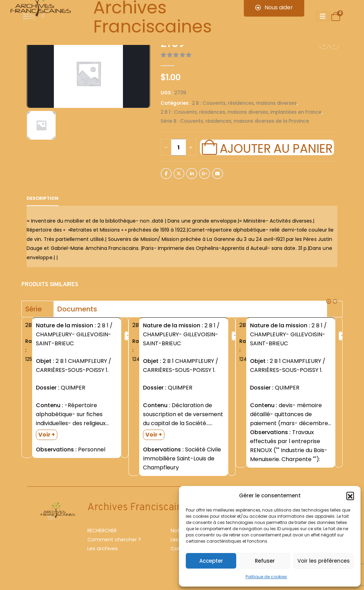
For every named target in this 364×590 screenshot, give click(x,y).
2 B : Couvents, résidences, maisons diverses (244, 103)
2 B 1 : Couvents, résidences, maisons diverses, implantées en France (241, 112)
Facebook (166, 174)
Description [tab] (42, 198)
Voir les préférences (324, 561)
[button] (350, 496)
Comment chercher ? (114, 540)
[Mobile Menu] (323, 17)
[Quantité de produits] (179, 147)
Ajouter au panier (276, 148)
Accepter (211, 561)
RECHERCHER (102, 531)
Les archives (103, 549)
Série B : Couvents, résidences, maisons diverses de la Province (235, 121)
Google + (204, 174)
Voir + (47, 435)
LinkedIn (192, 174)
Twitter (179, 174)
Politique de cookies (266, 577)
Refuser (265, 561)
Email (218, 174)
